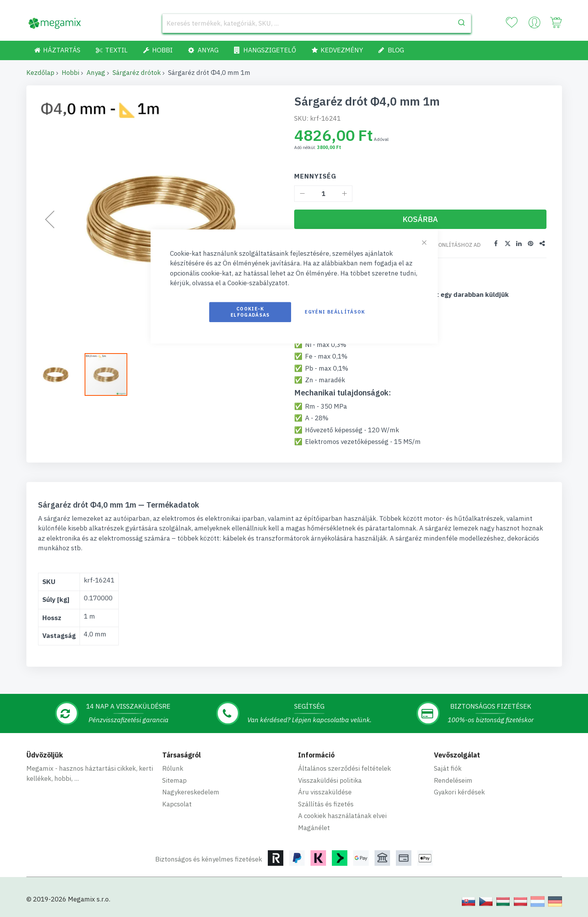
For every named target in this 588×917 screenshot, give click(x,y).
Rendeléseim (453, 780)
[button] (59, 374)
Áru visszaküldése (325, 792)
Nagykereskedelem (191, 792)
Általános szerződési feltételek (344, 768)
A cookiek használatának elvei (342, 815)
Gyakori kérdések (459, 792)
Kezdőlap (40, 73)
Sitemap (174, 780)
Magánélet (314, 827)
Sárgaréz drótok (137, 73)
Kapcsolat (177, 804)
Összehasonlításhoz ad (446, 245)
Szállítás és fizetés (326, 804)
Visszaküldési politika (330, 780)
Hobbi (70, 73)
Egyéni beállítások (335, 312)
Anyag (96, 73)
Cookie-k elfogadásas (250, 312)
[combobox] (317, 23)
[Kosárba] (420, 219)
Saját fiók (448, 768)
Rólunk (173, 768)
